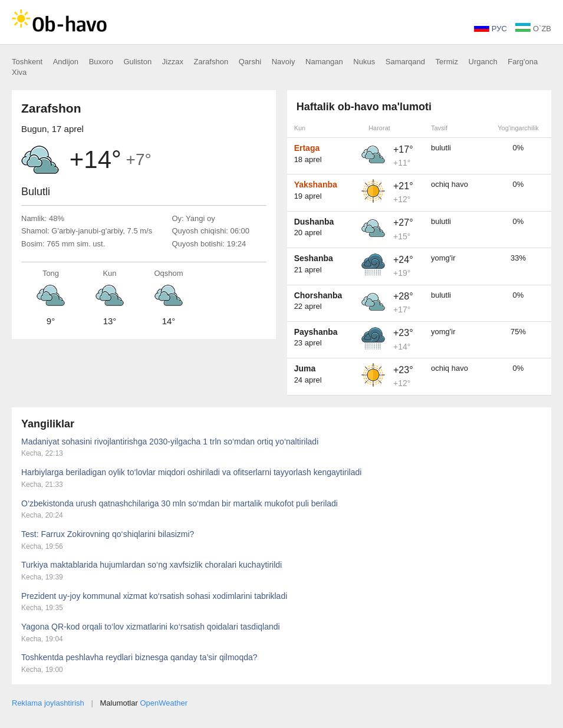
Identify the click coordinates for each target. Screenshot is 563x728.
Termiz (447, 62)
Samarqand (405, 62)
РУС (490, 29)
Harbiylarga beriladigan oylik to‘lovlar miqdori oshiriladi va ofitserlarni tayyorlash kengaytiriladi (191, 472)
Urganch (483, 62)
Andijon (66, 62)
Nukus (364, 62)
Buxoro (101, 62)
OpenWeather (164, 703)
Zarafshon (211, 62)
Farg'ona (523, 62)
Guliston (138, 62)
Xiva (19, 72)
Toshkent (27, 62)
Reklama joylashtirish (48, 703)
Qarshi (250, 62)
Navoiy (284, 62)
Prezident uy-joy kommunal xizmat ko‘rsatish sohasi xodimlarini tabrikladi (154, 596)
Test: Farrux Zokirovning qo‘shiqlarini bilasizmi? (108, 534)
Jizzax (173, 62)
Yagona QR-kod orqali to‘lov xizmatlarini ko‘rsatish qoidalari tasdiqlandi (151, 627)
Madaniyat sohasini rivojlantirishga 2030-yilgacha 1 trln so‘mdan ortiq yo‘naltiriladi (170, 442)
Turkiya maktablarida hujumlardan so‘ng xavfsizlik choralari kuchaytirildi (152, 565)
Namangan (324, 62)
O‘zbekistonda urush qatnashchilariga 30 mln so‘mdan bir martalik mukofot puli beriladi (180, 503)
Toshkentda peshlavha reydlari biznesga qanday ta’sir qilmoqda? (139, 657)
